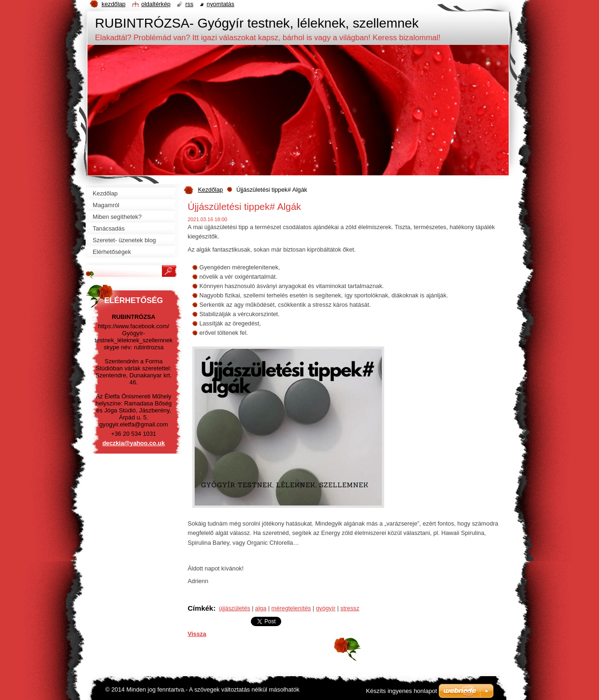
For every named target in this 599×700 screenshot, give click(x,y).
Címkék (201, 608)
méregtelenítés (291, 608)
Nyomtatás (221, 4)
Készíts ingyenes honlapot (402, 691)
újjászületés (235, 608)
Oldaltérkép (156, 4)
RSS (189, 4)
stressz (350, 608)
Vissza (197, 634)
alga (261, 608)
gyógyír (326, 608)
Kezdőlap (210, 190)
